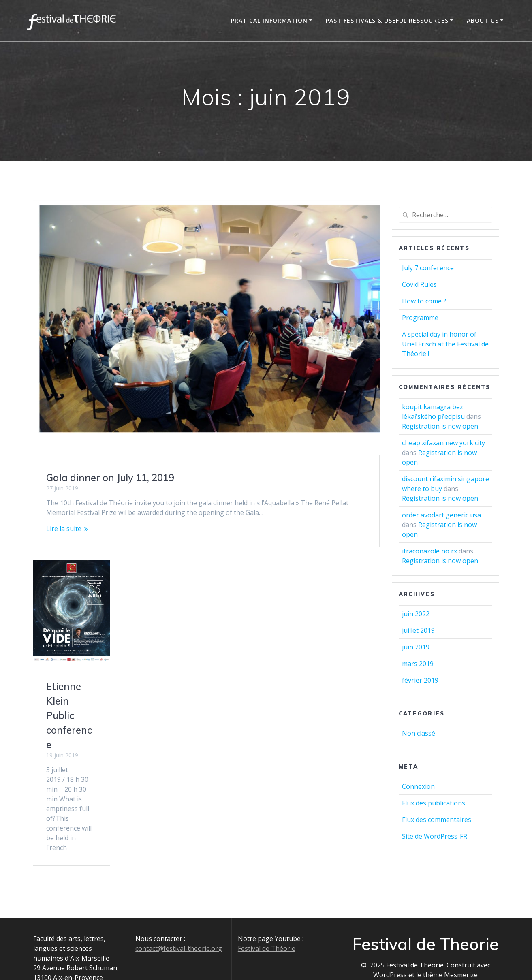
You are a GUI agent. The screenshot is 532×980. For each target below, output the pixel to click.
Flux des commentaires (437, 820)
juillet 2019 (418, 630)
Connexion (418, 786)
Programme (420, 318)
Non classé (419, 733)
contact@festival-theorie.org (179, 930)
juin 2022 (416, 614)
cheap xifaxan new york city (443, 443)
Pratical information (269, 20)
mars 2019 (418, 664)
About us (483, 20)
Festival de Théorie (267, 930)
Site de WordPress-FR (435, 836)
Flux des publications (434, 803)
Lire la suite (64, 529)
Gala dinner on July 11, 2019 (110, 478)
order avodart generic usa (441, 515)
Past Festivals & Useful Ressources (387, 20)
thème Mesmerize (450, 957)
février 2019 (420, 680)
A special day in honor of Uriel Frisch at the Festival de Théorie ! (445, 344)
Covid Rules (419, 284)
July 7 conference (428, 268)
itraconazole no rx (429, 551)
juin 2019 (416, 647)
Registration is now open (440, 426)
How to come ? (424, 301)
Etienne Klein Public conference (69, 716)
